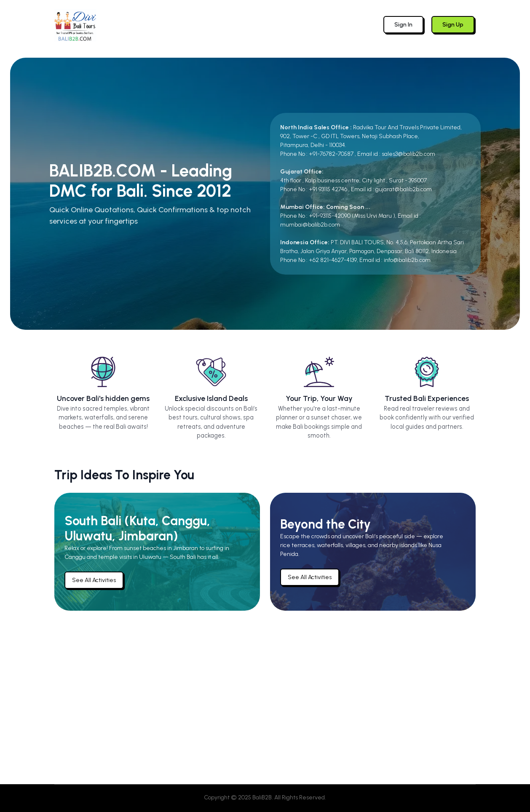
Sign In (403, 25)
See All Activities (94, 580)
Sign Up (453, 25)
